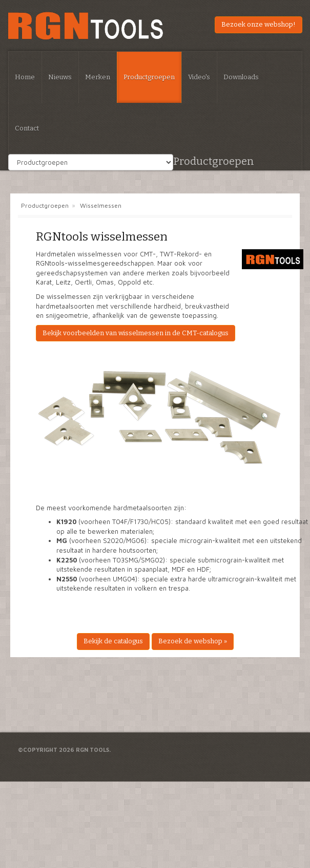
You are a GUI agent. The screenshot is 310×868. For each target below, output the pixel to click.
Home (25, 77)
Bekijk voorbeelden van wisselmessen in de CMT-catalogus (136, 333)
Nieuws (60, 77)
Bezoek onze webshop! (259, 24)
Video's (199, 77)
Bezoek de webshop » (193, 641)
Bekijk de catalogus (113, 641)
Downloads (241, 77)
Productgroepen (149, 77)
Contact (27, 128)
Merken (98, 77)
